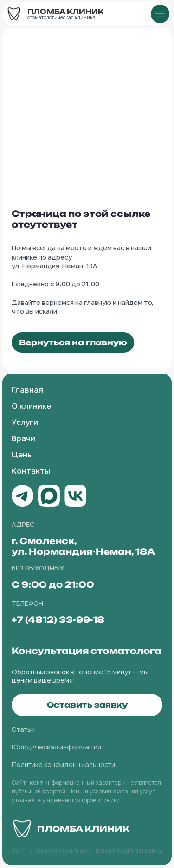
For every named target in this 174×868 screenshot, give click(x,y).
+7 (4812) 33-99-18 (58, 620)
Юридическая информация (56, 747)
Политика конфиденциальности (63, 764)
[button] (87, 705)
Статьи (23, 729)
